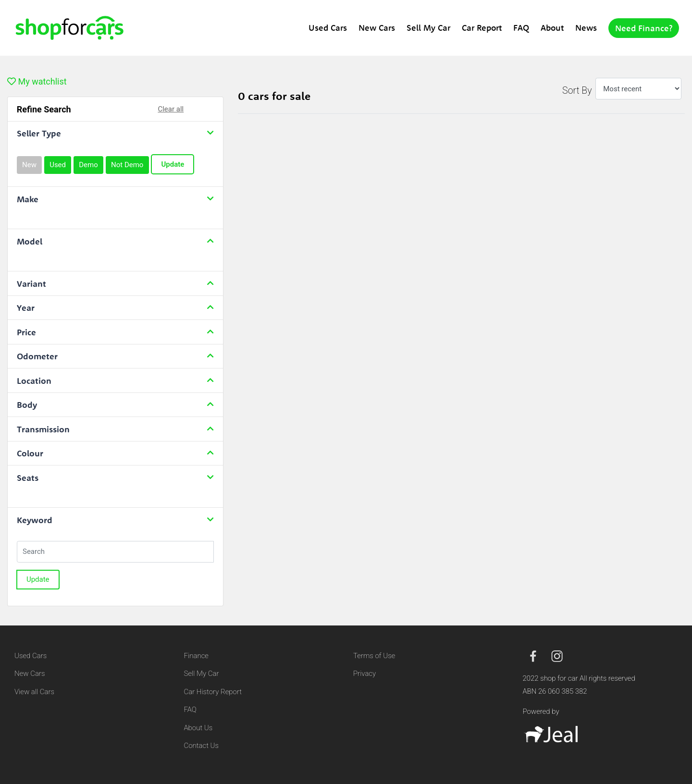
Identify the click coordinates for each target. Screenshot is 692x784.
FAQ (521, 28)
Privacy (365, 674)
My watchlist (37, 81)
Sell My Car (428, 28)
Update (173, 164)
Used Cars (328, 28)
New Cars (377, 28)
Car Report (482, 28)
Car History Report (213, 692)
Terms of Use (374, 656)
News (586, 28)
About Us (198, 728)
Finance (196, 656)
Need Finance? (644, 28)
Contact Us (202, 746)
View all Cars (34, 692)
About (552, 28)
